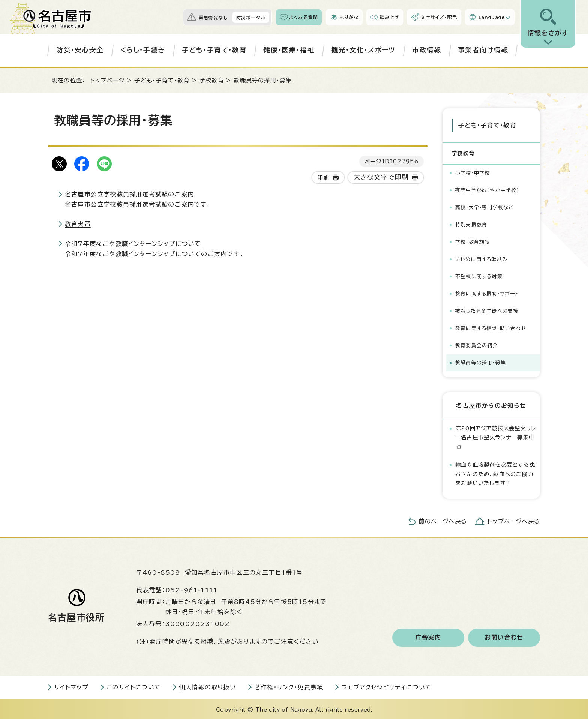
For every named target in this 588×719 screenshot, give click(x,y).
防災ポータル (251, 18)
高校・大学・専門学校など (484, 206)
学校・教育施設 (472, 240)
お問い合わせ (504, 636)
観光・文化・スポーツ (364, 50)
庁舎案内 (428, 636)
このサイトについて (134, 686)
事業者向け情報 (483, 50)
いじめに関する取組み (481, 258)
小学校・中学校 (472, 172)
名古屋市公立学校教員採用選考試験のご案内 (129, 194)
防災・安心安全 (80, 50)
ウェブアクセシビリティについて (386, 686)
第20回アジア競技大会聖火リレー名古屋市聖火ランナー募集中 (496, 436)
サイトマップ (71, 686)
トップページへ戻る (514, 520)
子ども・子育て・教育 (214, 50)
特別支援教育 (471, 223)
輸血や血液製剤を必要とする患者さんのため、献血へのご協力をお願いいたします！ (495, 472)
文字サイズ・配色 (439, 17)
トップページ (107, 80)
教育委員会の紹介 (477, 344)
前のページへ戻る (443, 520)
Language (492, 17)
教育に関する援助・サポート (487, 292)
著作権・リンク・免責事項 (289, 686)
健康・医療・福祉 (289, 50)
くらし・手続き (143, 50)
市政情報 (427, 50)
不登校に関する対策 (479, 275)
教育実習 (78, 224)
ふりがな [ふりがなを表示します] (349, 17)
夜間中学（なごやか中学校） (487, 189)
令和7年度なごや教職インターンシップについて (133, 244)
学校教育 (212, 80)
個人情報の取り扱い (208, 686)
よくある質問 (304, 17)
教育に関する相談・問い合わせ (491, 327)
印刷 (323, 178)
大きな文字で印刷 (381, 177)
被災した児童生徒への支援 (487, 309)
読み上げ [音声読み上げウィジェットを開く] (390, 17)
